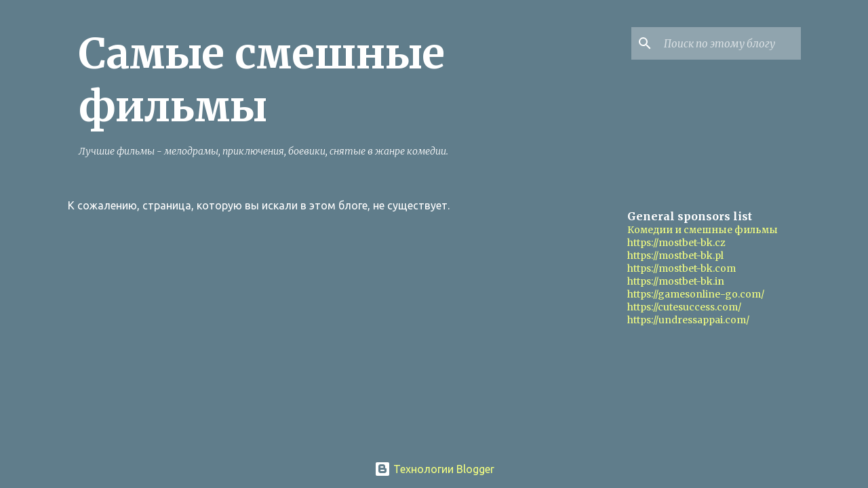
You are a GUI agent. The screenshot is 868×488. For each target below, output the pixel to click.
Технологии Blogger (434, 469)
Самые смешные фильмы (262, 80)
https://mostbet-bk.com (682, 268)
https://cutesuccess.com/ (684, 307)
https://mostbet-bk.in (676, 281)
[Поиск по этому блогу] (730, 43)
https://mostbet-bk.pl (675, 256)
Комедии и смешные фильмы (703, 230)
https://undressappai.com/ (688, 320)
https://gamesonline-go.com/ (696, 294)
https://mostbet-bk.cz (676, 243)
